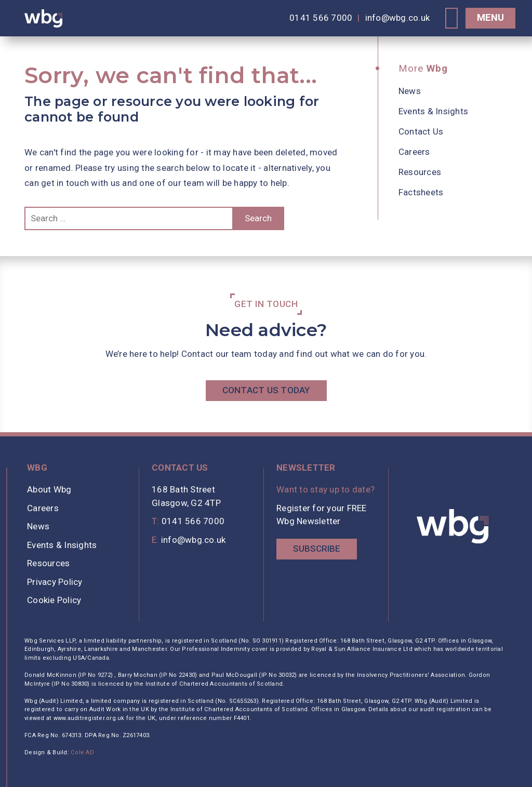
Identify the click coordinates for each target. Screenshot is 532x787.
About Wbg (49, 489)
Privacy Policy (55, 582)
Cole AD (82, 752)
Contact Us (421, 131)
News (410, 91)
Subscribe (317, 549)
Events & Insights (433, 111)
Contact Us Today (266, 390)
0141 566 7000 (321, 18)
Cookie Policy (54, 600)
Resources (420, 172)
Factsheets (421, 192)
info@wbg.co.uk (398, 18)
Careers (414, 152)
